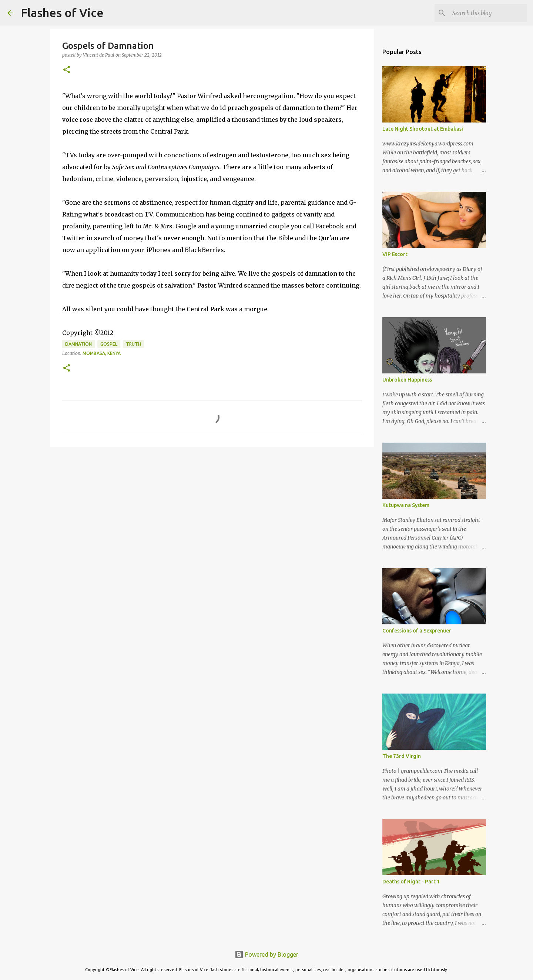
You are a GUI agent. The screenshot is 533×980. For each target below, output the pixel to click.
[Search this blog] (488, 13)
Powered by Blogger (266, 954)
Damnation (78, 344)
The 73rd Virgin (402, 756)
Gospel (109, 344)
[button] (67, 70)
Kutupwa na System (406, 505)
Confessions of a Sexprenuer (417, 631)
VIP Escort (395, 254)
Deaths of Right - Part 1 (411, 882)
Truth (133, 344)
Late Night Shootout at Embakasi (423, 129)
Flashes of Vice (62, 13)
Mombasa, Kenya (102, 353)
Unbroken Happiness (407, 380)
